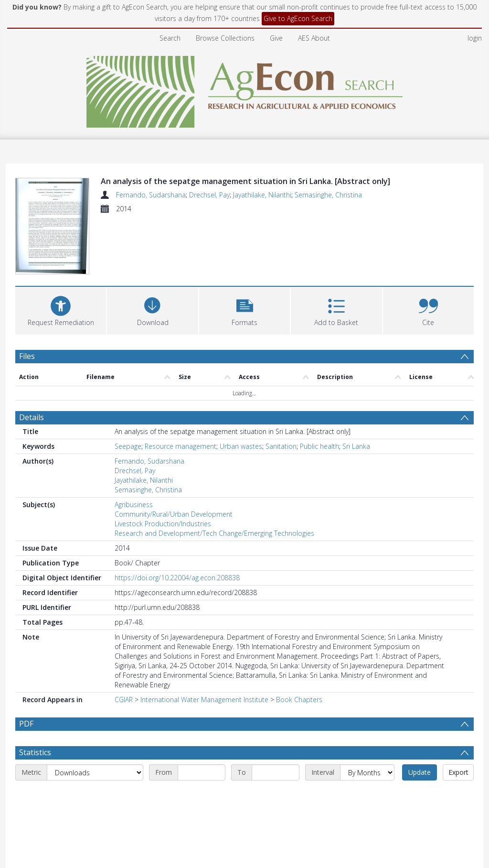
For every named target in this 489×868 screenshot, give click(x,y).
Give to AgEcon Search (298, 18)
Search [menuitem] (170, 38)
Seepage (128, 446)
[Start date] (202, 795)
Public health (319, 446)
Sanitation (281, 446)
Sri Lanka (356, 446)
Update (420, 795)
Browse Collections (225, 38)
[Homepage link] (245, 89)
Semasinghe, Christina (328, 195)
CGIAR (124, 700)
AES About (314, 38)
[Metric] (95, 795)
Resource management (181, 446)
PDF (26, 724)
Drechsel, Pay (209, 195)
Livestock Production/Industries (163, 524)
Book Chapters (299, 700)
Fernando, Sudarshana (151, 195)
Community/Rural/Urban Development (174, 514)
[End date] (276, 795)
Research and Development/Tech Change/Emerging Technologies (214, 533)
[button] (244, 309)
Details (32, 417)
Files (27, 356)
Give (276, 38)
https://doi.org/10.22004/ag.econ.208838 (177, 578)
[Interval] (367, 795)
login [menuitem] (475, 38)
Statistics (35, 775)
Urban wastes (241, 446)
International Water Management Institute (204, 700)
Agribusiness (134, 505)
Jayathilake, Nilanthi (262, 195)
